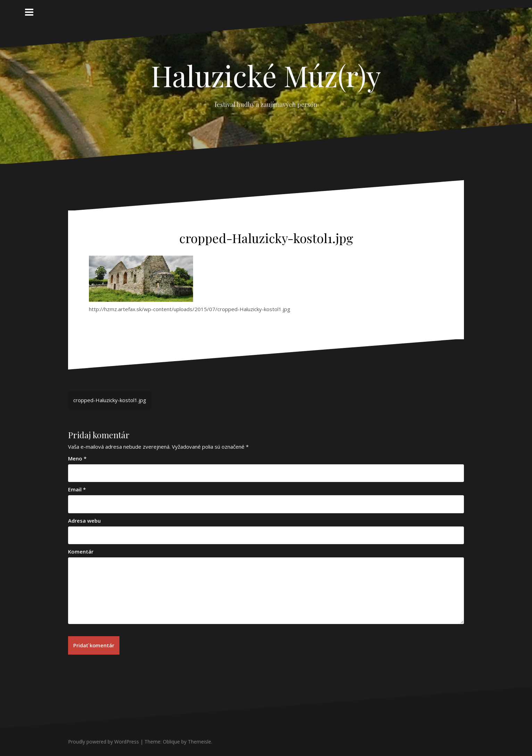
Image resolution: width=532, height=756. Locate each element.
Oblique (171, 742)
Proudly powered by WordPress (103, 742)
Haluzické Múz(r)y (266, 75)
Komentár (81, 551)
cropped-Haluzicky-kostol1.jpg (110, 400)
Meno (77, 458)
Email (77, 489)
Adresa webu (84, 521)
